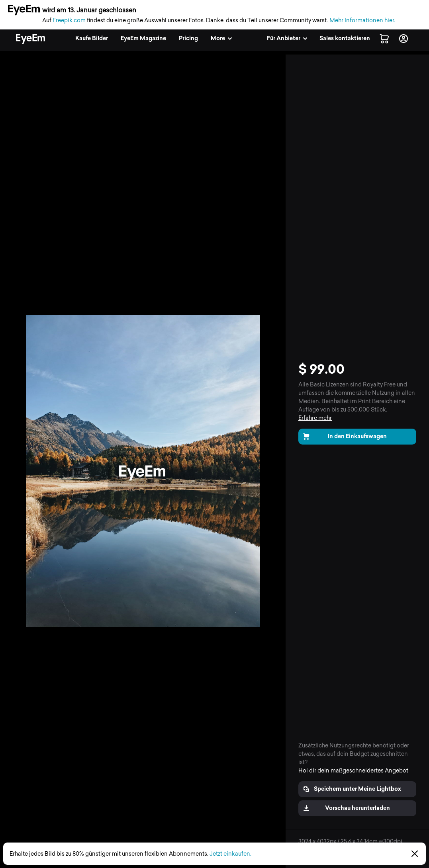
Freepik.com (69, 20)
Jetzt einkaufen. (230, 854)
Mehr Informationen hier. (362, 20)
